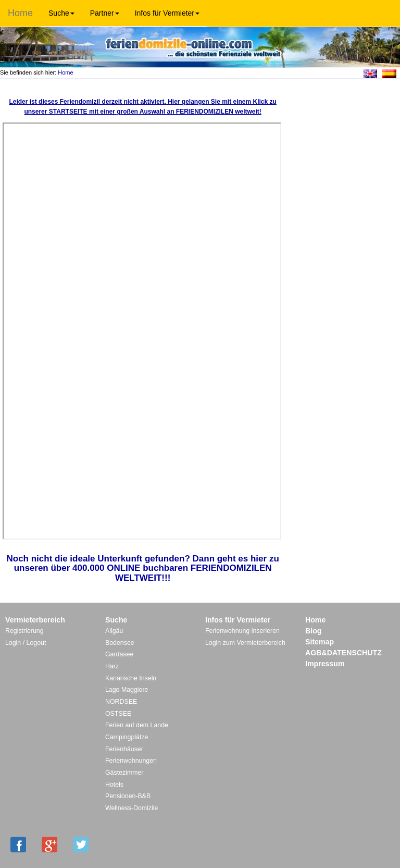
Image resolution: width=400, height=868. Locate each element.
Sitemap (320, 642)
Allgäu (114, 631)
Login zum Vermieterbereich (245, 643)
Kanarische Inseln (131, 678)
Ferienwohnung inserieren (242, 631)
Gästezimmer (124, 773)
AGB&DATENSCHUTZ (343, 653)
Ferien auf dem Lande (137, 725)
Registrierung (24, 631)
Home (20, 13)
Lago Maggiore (127, 690)
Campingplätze (127, 737)
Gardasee (119, 654)
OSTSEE (118, 714)
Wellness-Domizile (132, 808)
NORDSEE (121, 702)
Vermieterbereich (35, 620)
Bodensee (120, 643)
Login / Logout (26, 643)
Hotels (114, 785)
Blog (313, 631)
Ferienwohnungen (131, 761)
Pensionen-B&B (128, 796)
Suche (61, 13)
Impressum (325, 664)
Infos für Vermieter (167, 13)
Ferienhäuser (124, 749)
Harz (112, 666)
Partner (105, 13)
